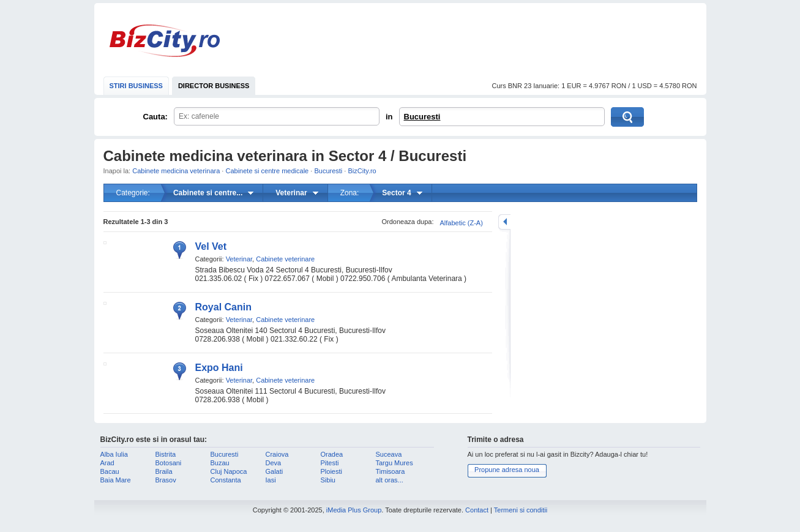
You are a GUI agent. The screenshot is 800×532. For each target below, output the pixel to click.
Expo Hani (219, 368)
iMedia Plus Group (354, 510)
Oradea (332, 454)
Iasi (271, 480)
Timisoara (391, 471)
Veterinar (239, 259)
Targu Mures (394, 463)
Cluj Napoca (229, 471)
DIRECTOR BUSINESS (214, 86)
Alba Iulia (114, 454)
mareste (504, 222)
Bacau (110, 471)
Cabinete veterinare (285, 259)
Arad (107, 463)
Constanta (226, 480)
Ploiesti (331, 471)
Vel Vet (211, 246)
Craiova (277, 454)
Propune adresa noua (507, 470)
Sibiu (328, 480)
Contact (477, 510)
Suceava (389, 454)
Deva (274, 463)
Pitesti (330, 463)
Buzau (220, 463)
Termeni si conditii (521, 510)
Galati (275, 471)
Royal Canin (223, 307)
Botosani (169, 463)
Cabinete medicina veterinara (176, 171)
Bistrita (166, 454)
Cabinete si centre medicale (267, 171)
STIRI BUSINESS (136, 86)
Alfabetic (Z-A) (462, 223)
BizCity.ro (165, 41)
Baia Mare (116, 480)
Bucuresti (422, 117)
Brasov (166, 480)
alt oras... (390, 480)
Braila (164, 471)
